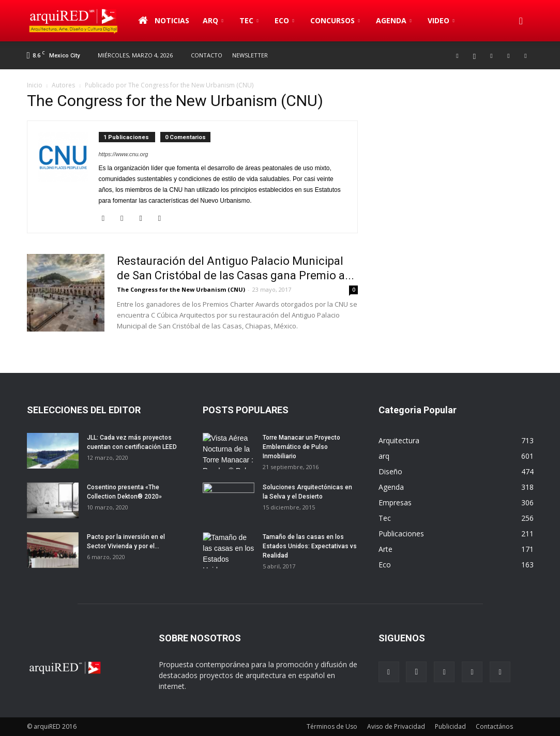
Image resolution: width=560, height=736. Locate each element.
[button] (521, 21)
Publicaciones (401, 534)
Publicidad (450, 726)
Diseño (390, 471)
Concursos (335, 20)
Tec (249, 20)
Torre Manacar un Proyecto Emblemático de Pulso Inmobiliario (301, 447)
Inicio (35, 85)
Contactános (494, 726)
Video (441, 20)
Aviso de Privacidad (396, 726)
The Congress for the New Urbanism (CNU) (181, 289)
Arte (385, 549)
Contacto (207, 55)
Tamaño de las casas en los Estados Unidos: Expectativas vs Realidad (310, 546)
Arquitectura (399, 440)
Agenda (394, 20)
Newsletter (250, 55)
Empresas (395, 502)
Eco (284, 20)
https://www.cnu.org (124, 154)
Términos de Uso (332, 726)
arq (213, 20)
